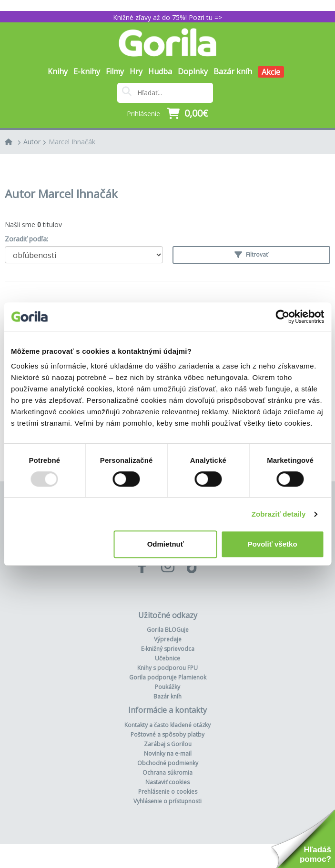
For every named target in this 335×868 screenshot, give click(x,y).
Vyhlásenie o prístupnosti (167, 801)
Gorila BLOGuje (168, 630)
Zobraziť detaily (279, 514)
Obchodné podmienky (168, 763)
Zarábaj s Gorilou (168, 744)
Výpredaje (168, 639)
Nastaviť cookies (167, 782)
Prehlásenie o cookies (168, 792)
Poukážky (167, 687)
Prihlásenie (143, 114)
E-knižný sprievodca (168, 649)
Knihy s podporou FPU (167, 668)
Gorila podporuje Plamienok (168, 677)
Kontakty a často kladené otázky (167, 725)
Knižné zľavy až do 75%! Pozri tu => (167, 17)
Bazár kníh (233, 71)
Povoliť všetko (273, 544)
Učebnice (167, 658)
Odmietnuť (166, 544)
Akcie (271, 72)
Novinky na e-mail (168, 753)
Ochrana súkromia (167, 773)
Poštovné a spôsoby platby (167, 734)
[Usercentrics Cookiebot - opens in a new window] (282, 317)
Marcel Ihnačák (72, 142)
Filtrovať (251, 254)
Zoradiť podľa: (26, 239)
